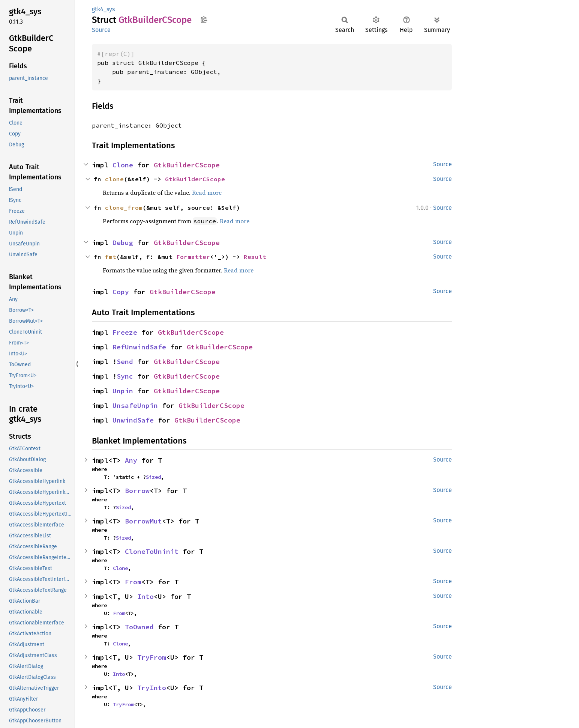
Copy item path (204, 20)
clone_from (124, 208)
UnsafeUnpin (135, 405)
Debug (123, 243)
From (133, 582)
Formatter (193, 257)
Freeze (125, 332)
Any (131, 460)
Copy (121, 292)
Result (255, 257)
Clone (123, 165)
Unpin (123, 391)
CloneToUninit (152, 551)
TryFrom (152, 657)
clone (114, 179)
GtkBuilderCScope (187, 165)
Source (101, 30)
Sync (125, 376)
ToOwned (139, 627)
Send (125, 362)
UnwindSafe (133, 420)
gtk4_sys (103, 9)
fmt (111, 257)
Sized (153, 477)
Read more (207, 193)
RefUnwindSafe (139, 347)
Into (145, 596)
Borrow (137, 491)
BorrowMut (143, 521)
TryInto (152, 688)
